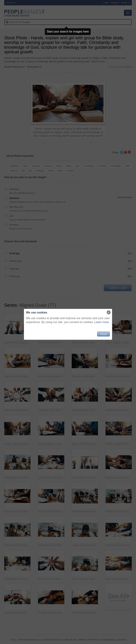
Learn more (102, 322)
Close (103, 334)
